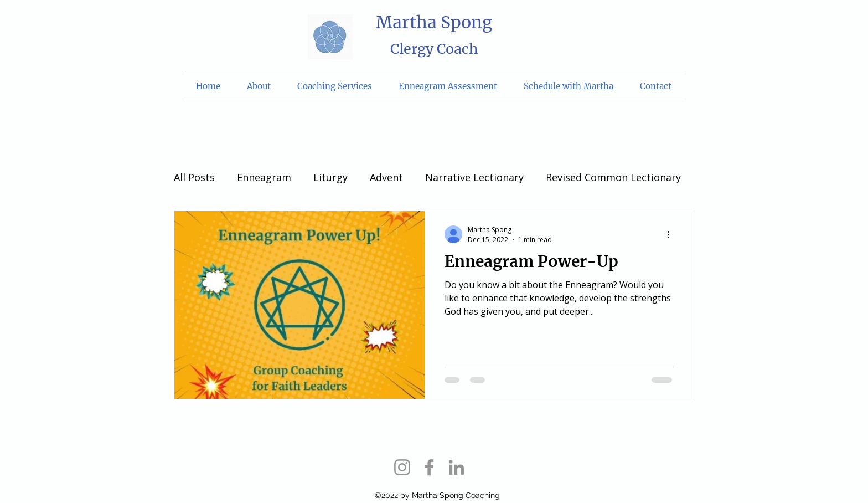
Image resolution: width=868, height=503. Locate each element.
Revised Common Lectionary (613, 177)
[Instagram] (402, 467)
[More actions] (672, 234)
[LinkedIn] (456, 467)
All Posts (194, 177)
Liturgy (330, 177)
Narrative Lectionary (474, 177)
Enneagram (264, 177)
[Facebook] (429, 467)
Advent (386, 177)
